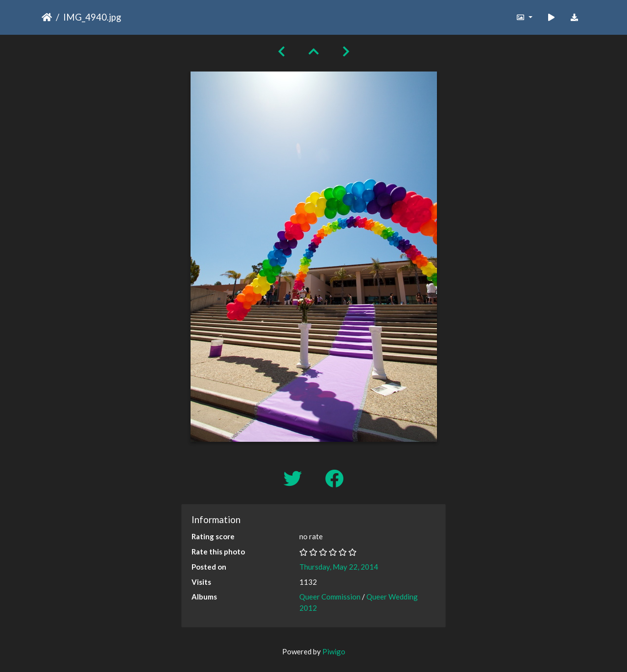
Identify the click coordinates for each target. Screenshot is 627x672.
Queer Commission (330, 597)
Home (47, 17)
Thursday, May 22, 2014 (339, 567)
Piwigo (334, 651)
